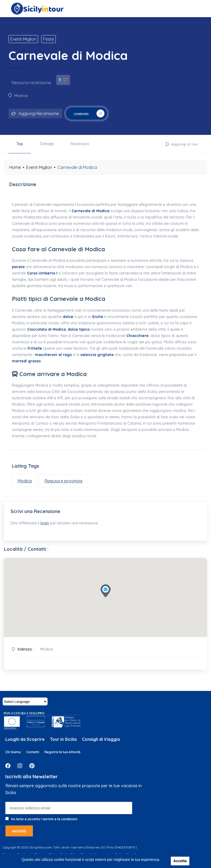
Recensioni (80, 144)
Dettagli (47, 144)
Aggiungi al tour (180, 143)
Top (20, 144)
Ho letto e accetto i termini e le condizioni (44, 822)
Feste (49, 39)
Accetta (180, 861)
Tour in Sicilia (63, 742)
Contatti (33, 755)
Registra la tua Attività (62, 755)
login (46, 524)
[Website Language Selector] (25, 704)
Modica (21, 96)
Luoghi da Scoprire (25, 742)
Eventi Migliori (23, 39)
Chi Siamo (13, 755)
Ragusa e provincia (63, 481)
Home (15, 167)
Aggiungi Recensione (35, 113)
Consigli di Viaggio (101, 742)
